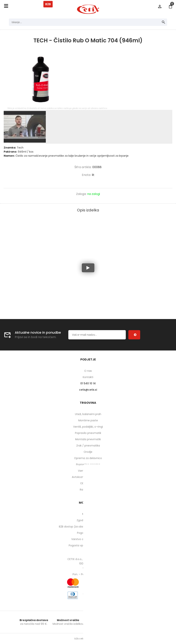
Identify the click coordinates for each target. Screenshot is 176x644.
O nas (88, 371)
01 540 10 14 (88, 383)
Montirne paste (88, 420)
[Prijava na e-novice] (134, 335)
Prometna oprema (88, 464)
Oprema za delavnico (88, 458)
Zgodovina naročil (88, 520)
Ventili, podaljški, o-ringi (88, 427)
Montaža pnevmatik (88, 439)
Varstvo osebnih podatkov (88, 539)
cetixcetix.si (88, 390)
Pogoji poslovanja (88, 533)
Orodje (88, 452)
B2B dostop (88, 527)
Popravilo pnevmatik (88, 433)
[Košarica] (170, 6)
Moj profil (88, 514)
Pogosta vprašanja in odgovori (88, 545)
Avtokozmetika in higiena (88, 477)
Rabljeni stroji (88, 490)
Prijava (160, 6)
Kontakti (88, 377)
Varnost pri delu (88, 471)
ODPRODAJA (88, 483)
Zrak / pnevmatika (88, 446)
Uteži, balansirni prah (88, 414)
